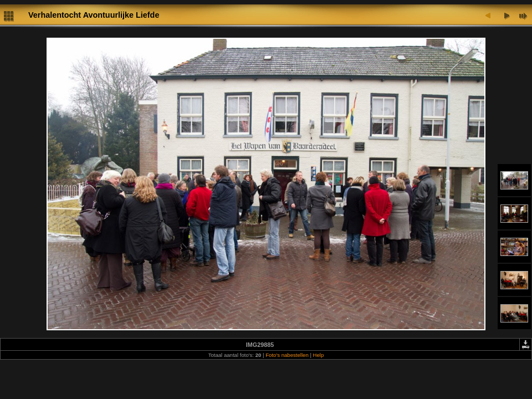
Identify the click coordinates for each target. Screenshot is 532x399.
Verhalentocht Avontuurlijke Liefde (94, 15)
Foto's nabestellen (287, 355)
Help (319, 355)
